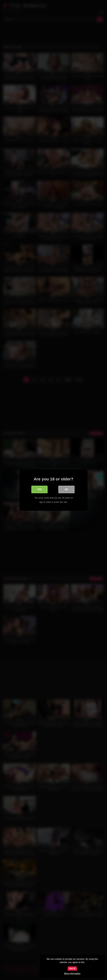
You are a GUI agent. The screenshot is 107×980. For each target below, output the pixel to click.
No (66, 489)
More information (72, 974)
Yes (39, 489)
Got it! (72, 968)
